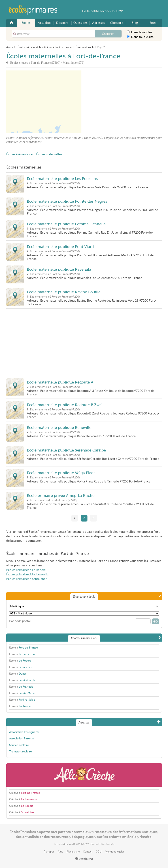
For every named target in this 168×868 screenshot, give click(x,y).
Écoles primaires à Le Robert (26, 570)
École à (23, 648)
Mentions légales (115, 852)
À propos (49, 852)
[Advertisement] (122, 102)
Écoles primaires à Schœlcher (27, 579)
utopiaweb (84, 859)
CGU (99, 852)
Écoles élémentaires (20, 154)
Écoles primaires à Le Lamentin (27, 574)
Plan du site (73, 852)
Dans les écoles (139, 32)
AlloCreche (84, 775)
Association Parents (21, 739)
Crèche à (25, 793)
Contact (88, 852)
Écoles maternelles (49, 154)
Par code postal (20, 621)
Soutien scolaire (19, 745)
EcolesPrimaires (35, 10)
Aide (60, 852)
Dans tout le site (140, 37)
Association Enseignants (24, 732)
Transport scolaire (20, 752)
